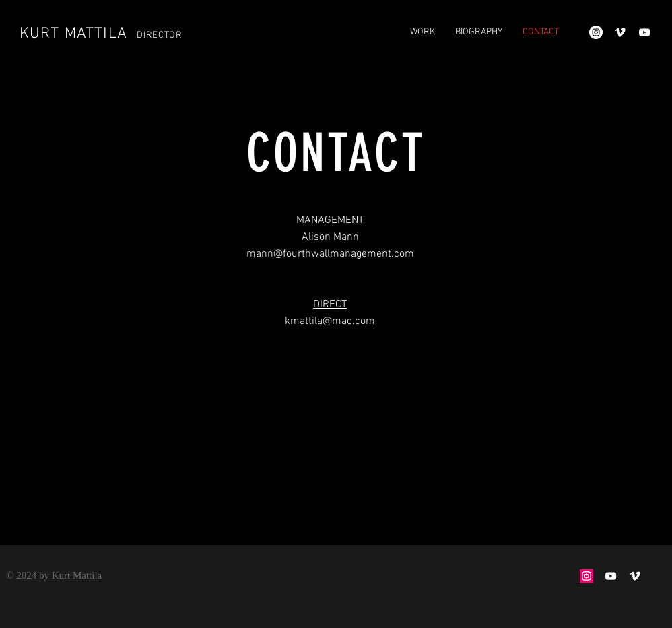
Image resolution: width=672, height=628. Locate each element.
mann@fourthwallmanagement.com (330, 254)
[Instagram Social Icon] (586, 576)
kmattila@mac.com (330, 321)
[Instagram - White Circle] (596, 32)
